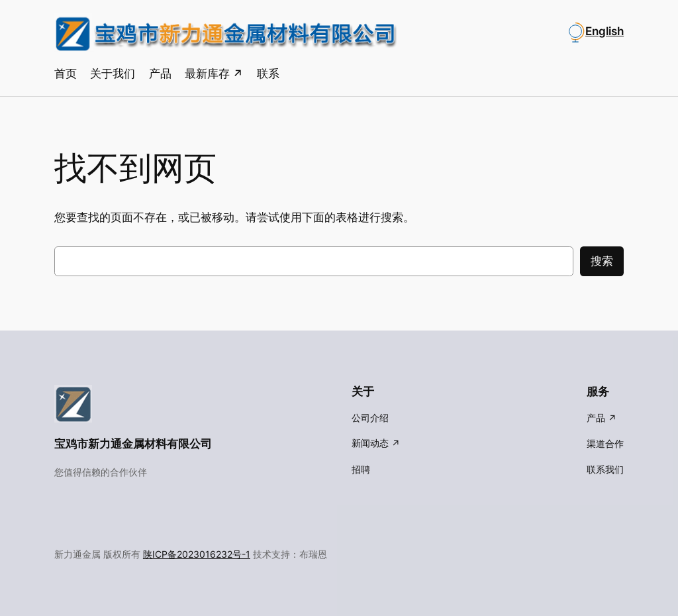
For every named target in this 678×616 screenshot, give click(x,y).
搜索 (602, 261)
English (605, 31)
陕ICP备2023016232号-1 (197, 554)
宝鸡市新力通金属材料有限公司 (133, 444)
